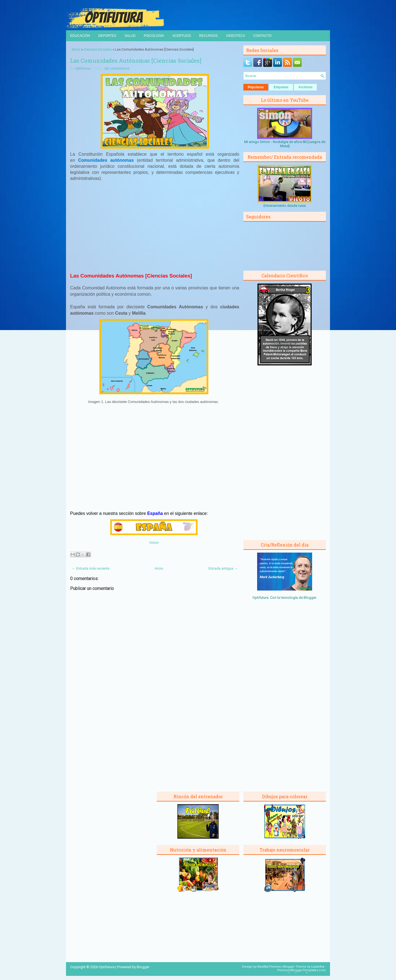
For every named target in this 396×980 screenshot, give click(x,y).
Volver (154, 543)
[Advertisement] (155, 226)
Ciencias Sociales (98, 49)
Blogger (310, 598)
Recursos (208, 36)
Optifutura (82, 68)
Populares (256, 87)
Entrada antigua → (223, 568)
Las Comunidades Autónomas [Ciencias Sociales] (136, 61)
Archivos (305, 87)
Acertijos (182, 36)
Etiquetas (281, 87)
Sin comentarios (117, 68)
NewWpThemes (269, 967)
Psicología (154, 36)
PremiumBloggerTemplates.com (302, 970)
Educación (80, 36)
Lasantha (318, 967)
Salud (130, 36)
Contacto (262, 36)
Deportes (107, 36)
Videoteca (236, 36)
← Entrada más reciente (91, 568)
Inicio (76, 49)
